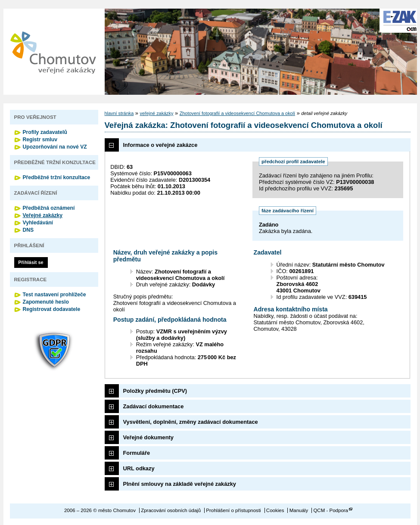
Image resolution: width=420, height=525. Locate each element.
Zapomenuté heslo (46, 302)
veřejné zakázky (156, 113)
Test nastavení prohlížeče (54, 295)
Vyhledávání (38, 223)
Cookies (275, 510)
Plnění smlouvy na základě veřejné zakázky (180, 484)
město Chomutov (53, 52)
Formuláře (137, 453)
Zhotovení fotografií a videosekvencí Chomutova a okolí (237, 113)
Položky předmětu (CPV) (155, 391)
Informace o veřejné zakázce (160, 145)
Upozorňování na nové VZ (55, 147)
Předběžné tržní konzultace (57, 177)
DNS (28, 230)
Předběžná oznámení (49, 208)
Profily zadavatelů (45, 132)
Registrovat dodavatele (52, 309)
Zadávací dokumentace (154, 406)
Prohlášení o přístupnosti (233, 510)
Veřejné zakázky (43, 215)
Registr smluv (40, 140)
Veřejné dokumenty (148, 437)
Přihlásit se (31, 262)
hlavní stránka (119, 113)
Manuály (299, 510)
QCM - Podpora (331, 510)
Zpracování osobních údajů (171, 510)
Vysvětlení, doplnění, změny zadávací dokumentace (191, 422)
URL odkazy (139, 468)
